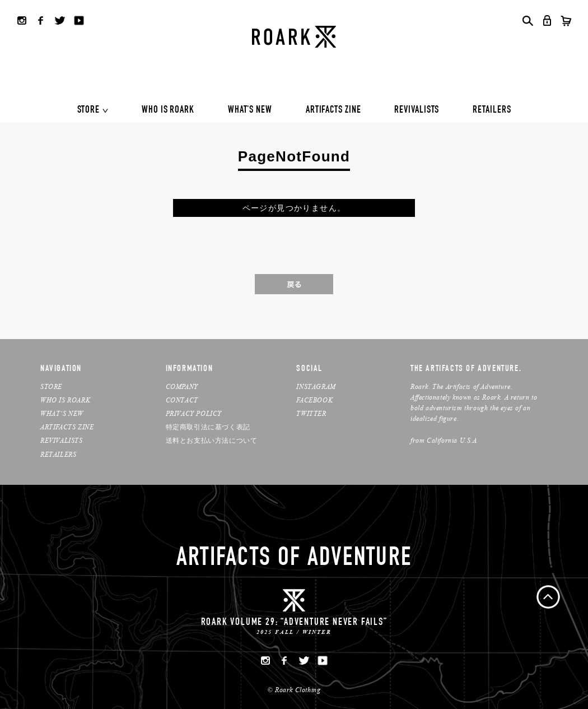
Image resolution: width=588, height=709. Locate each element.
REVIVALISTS (417, 110)
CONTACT (182, 400)
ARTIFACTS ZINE (333, 110)
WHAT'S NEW (250, 110)
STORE (89, 110)
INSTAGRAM (316, 386)
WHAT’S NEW (62, 413)
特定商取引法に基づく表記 (208, 427)
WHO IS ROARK (168, 110)
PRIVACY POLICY (194, 413)
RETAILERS (492, 110)
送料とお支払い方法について (212, 440)
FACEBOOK (314, 400)
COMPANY (182, 386)
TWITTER (311, 413)
